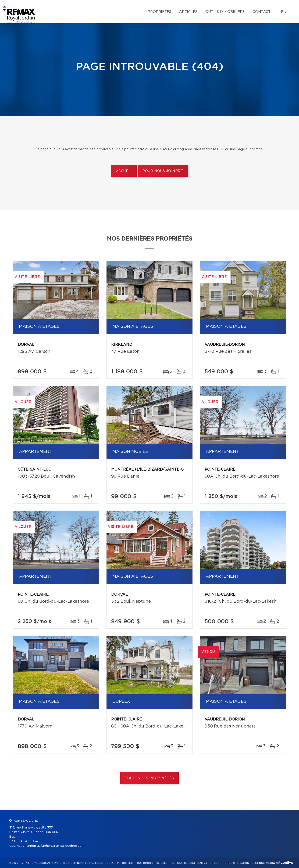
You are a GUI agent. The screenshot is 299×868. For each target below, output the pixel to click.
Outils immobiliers (225, 12)
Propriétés (159, 12)
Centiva (286, 863)
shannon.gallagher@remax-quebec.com (54, 846)
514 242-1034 (28, 841)
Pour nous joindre (163, 171)
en (284, 12)
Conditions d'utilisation (231, 863)
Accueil (124, 171)
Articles (188, 12)
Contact (262, 12)
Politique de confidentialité (191, 863)
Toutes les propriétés (150, 778)
